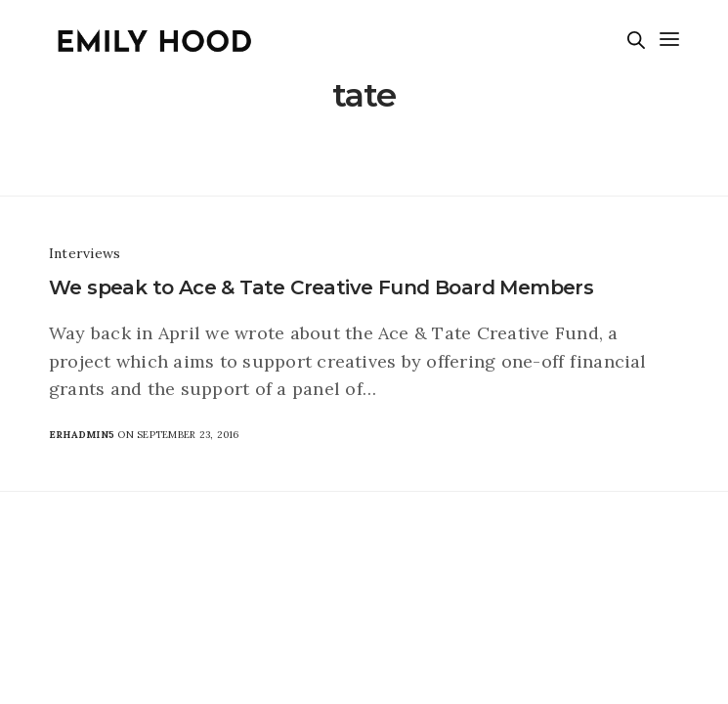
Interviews (85, 253)
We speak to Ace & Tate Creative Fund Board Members (321, 287)
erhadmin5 (82, 435)
